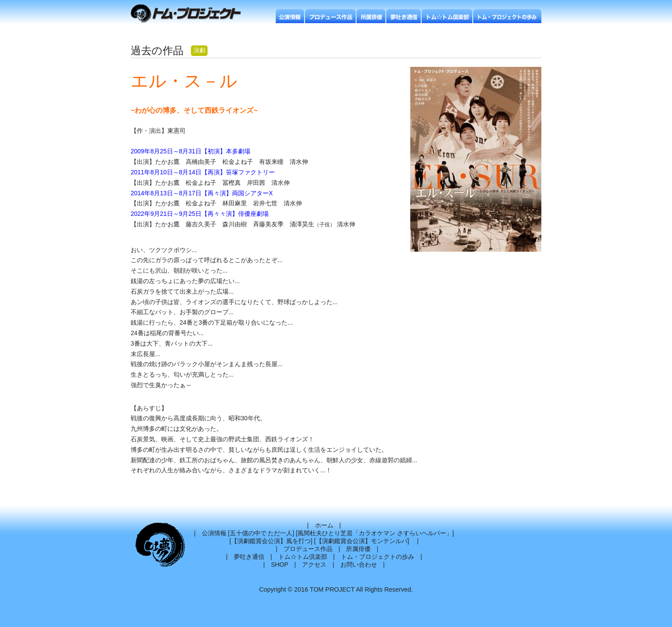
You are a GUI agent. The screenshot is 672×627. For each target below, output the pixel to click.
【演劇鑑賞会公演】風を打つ (271, 541)
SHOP (279, 565)
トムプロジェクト (189, 14)
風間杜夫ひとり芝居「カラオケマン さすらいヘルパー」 (375, 533)
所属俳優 (358, 549)
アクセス (314, 565)
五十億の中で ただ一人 (261, 533)
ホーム (324, 525)
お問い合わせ (359, 565)
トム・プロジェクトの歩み (378, 557)
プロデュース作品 (308, 549)
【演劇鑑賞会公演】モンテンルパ (362, 541)
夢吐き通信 (249, 557)
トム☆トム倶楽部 (303, 557)
